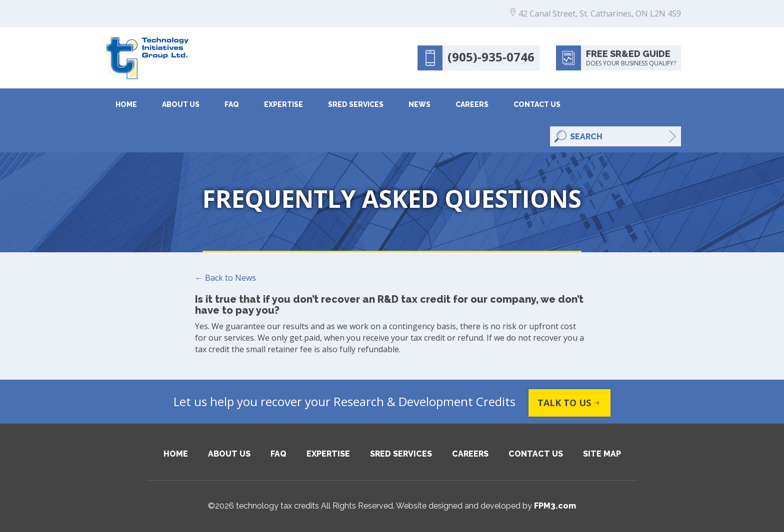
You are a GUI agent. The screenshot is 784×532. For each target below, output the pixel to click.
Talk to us (569, 403)
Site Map (602, 454)
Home (126, 104)
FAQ (232, 104)
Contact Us (537, 104)
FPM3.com (555, 506)
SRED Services (356, 104)
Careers (472, 104)
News (419, 104)
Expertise (283, 104)
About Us (181, 104)
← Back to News (225, 278)
